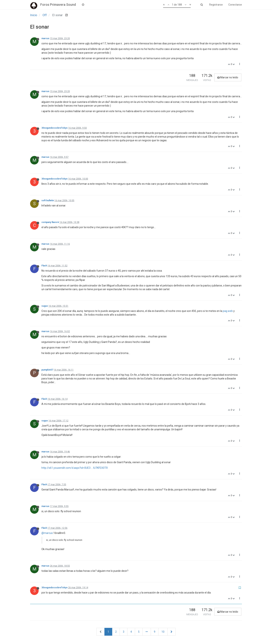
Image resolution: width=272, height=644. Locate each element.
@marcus (47, 533)
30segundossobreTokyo (55, 128)
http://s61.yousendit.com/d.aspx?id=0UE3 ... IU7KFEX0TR (75, 468)
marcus (45, 38)
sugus (45, 306)
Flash (44, 266)
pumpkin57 (47, 370)
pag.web (228, 311)
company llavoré (50, 222)
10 (163, 632)
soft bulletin (48, 200)
